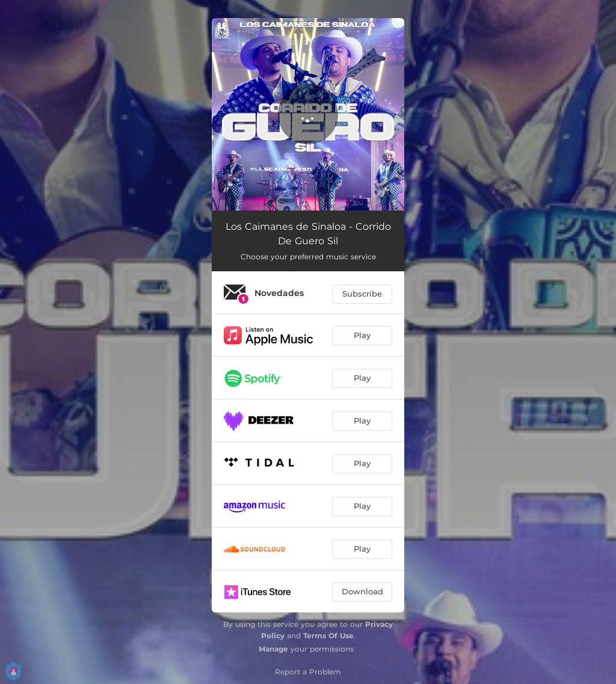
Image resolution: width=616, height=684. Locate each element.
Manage (273, 649)
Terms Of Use (328, 636)
